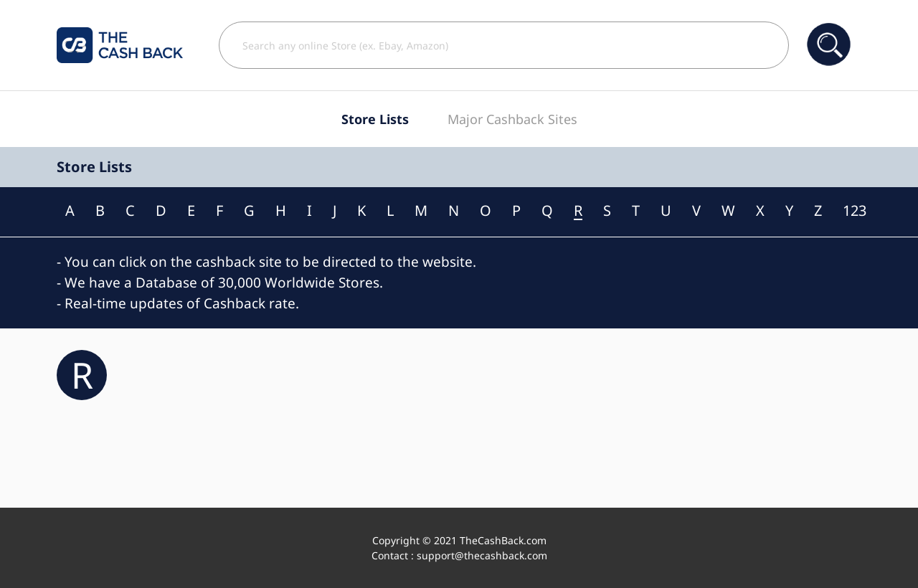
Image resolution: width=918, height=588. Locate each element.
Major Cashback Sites (512, 119)
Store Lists (375, 119)
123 (855, 211)
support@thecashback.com (482, 555)
